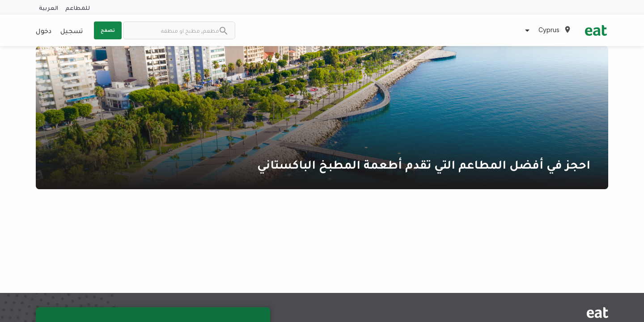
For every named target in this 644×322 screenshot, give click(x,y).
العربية (49, 7)
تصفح (108, 30)
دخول (44, 30)
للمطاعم (78, 7)
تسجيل (72, 30)
